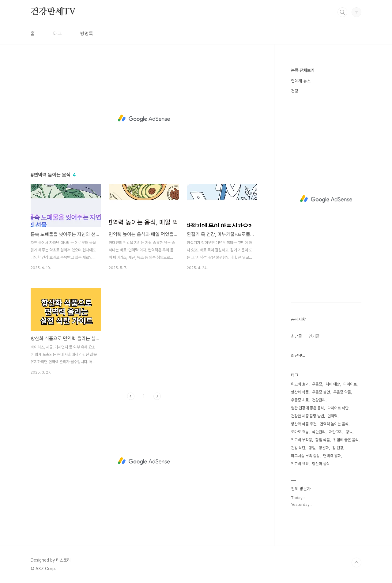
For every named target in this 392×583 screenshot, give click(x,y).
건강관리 (319, 400)
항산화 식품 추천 (304, 424)
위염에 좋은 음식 (346, 440)
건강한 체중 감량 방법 (307, 416)
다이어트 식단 (338, 408)
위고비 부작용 (302, 440)
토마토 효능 (300, 432)
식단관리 (319, 432)
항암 (312, 448)
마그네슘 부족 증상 (305, 456)
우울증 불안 (321, 392)
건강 (295, 91)
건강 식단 (298, 448)
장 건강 (338, 448)
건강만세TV (53, 12)
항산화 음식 (321, 464)
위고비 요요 (300, 464)
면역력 (332, 416)
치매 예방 (333, 384)
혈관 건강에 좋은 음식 (307, 408)
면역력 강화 (332, 456)
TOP (356, 562)
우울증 (317, 384)
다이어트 (350, 384)
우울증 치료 (300, 400)
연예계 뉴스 (301, 81)
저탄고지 (336, 432)
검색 (342, 12)
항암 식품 (323, 440)
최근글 (296, 336)
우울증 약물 (342, 392)
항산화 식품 (300, 392)
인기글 (314, 336)
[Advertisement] (144, 118)
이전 (131, 396)
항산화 (324, 448)
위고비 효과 (300, 384)
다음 (157, 396)
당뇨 (349, 432)
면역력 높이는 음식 (334, 424)
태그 (58, 34)
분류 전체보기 (303, 70)
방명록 (87, 34)
